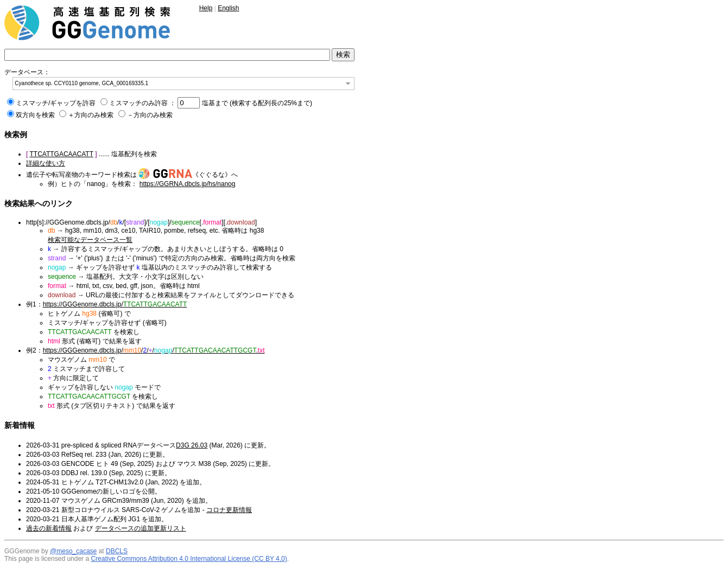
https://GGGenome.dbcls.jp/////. (154, 350)
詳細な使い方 (46, 163)
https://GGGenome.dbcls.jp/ (115, 304)
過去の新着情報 (49, 528)
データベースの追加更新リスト (141, 528)
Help (206, 8)
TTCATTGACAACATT (61, 154)
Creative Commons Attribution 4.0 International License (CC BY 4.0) (189, 559)
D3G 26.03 (192, 445)
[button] (348, 84)
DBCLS (117, 551)
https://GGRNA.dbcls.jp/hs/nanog (188, 184)
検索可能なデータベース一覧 (90, 240)
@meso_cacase (73, 551)
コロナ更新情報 (229, 510)
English (228, 8)
